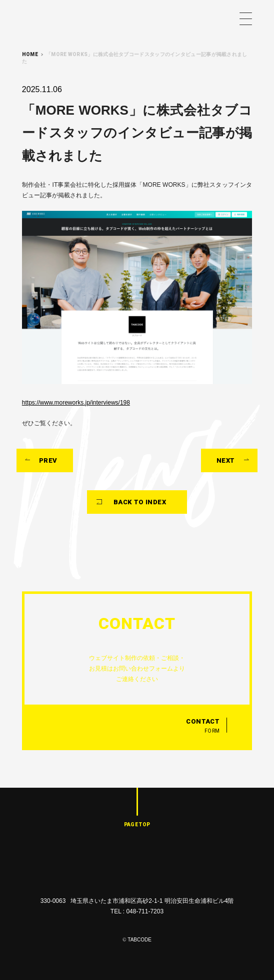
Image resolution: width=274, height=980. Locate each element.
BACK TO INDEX (140, 502)
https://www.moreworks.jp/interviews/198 (76, 403)
